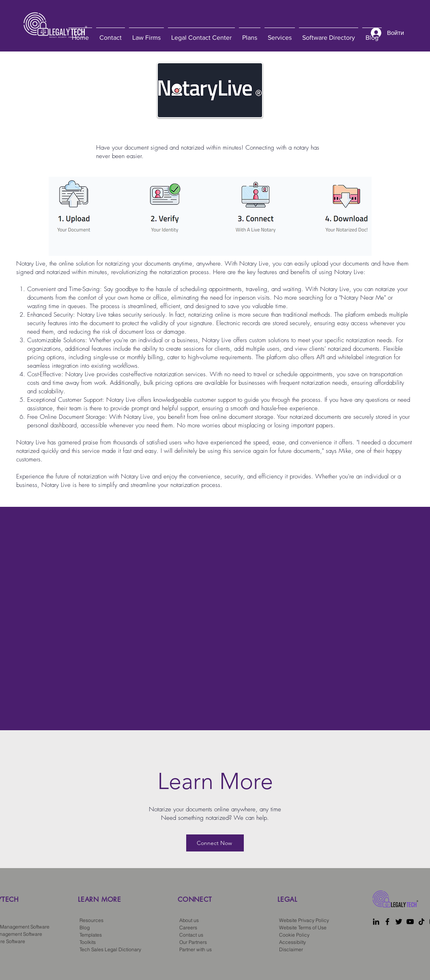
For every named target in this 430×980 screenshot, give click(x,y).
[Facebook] (387, 922)
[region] (124, 912)
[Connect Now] (215, 843)
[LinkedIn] (376, 922)
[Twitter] (399, 922)
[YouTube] (410, 922)
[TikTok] (421, 922)
